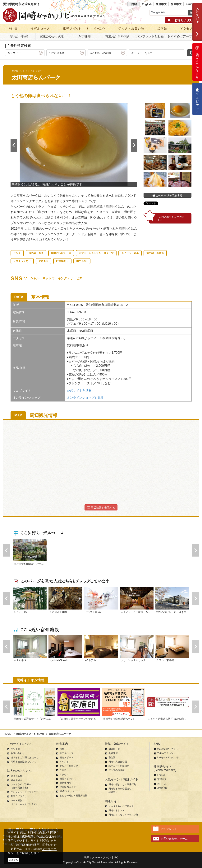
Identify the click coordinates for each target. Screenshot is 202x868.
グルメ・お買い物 (69, 766)
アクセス (64, 775)
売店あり (44, 261)
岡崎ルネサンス (117, 810)
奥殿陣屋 (113, 753)
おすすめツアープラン (183, 36)
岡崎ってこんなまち (197, 62)
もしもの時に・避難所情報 (73, 796)
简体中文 (176, 4)
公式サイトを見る (79, 391)
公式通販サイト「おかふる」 (197, 99)
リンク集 (15, 749)
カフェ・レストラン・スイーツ (96, 253)
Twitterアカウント (166, 753)
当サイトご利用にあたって (25, 757)
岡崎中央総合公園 (118, 762)
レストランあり (22, 261)
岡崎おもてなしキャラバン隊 (123, 815)
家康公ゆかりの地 (52, 36)
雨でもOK (82, 261)
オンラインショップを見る (85, 398)
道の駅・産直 (36, 253)
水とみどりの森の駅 (119, 766)
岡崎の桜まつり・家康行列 (122, 784)
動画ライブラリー (20, 796)
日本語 (134, 4)
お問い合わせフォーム (174, 839)
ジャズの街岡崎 (117, 770)
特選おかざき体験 (117, 36)
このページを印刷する (168, 195)
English (147, 4)
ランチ (17, 253)
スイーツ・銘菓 (130, 253)
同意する (13, 860)
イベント (64, 762)
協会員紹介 (16, 780)
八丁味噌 (85, 36)
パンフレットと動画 (150, 36)
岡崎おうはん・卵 (61, 253)
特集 (62, 749)
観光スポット (67, 757)
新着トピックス (68, 779)
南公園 (112, 757)
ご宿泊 (63, 770)
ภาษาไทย (191, 4)
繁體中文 (161, 4)
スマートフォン (101, 857)
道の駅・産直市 (155, 253)
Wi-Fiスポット (67, 791)
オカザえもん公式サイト (121, 806)
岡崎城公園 (114, 749)
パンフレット (169, 829)
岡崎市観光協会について (23, 762)
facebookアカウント (168, 749)
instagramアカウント (168, 757)
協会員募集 (16, 776)
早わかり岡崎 (19, 36)
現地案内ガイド (68, 787)
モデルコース (67, 753)
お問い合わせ (18, 753)
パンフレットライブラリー (25, 792)
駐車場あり (62, 261)
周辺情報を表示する (101, 508)
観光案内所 (65, 783)
